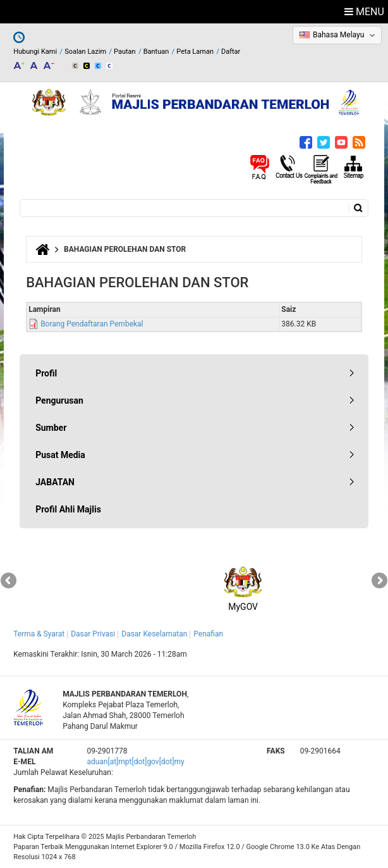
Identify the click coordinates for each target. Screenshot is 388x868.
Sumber (51, 428)
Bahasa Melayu (338, 35)
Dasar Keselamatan (154, 634)
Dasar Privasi (93, 634)
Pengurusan (59, 400)
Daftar (231, 52)
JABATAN (55, 482)
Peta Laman (195, 52)
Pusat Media (60, 455)
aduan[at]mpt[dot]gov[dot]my (135, 762)
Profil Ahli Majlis (68, 509)
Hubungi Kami (35, 52)
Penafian (208, 634)
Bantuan (156, 52)
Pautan (125, 52)
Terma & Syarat (39, 634)
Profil (46, 373)
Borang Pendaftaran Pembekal (92, 324)
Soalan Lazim (85, 52)
